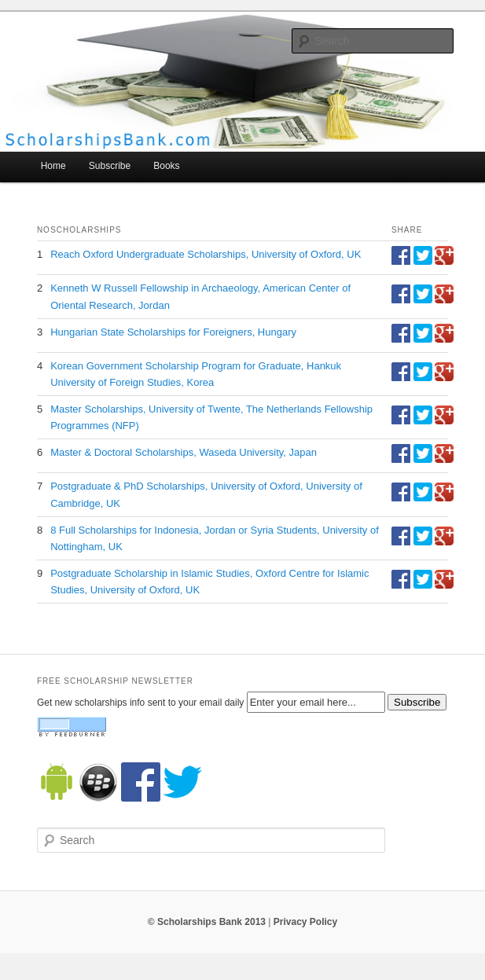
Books (166, 166)
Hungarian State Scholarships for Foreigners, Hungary (173, 332)
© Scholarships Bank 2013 (207, 922)
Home (53, 166)
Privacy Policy (305, 922)
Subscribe (110, 166)
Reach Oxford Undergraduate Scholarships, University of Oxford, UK (206, 254)
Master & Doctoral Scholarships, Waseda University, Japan (184, 452)
